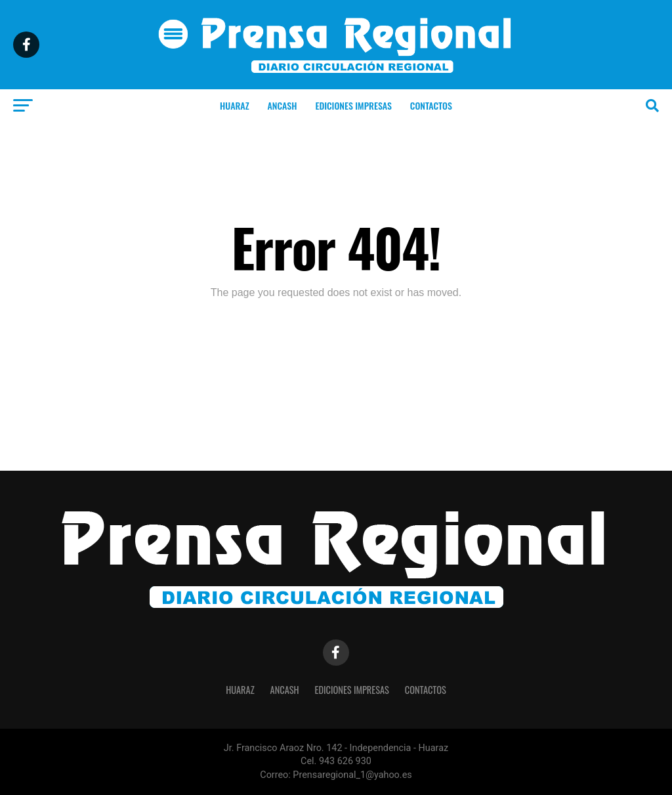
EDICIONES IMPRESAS (353, 105)
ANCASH (283, 105)
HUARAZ (234, 105)
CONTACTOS (431, 105)
